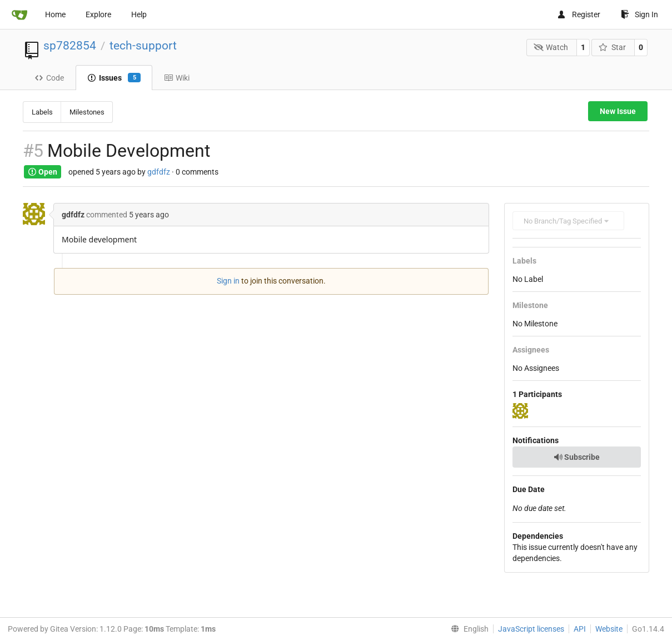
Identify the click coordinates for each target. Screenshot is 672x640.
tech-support (143, 46)
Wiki (177, 78)
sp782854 (70, 46)
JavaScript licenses (531, 629)
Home (55, 14)
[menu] (467, 629)
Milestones (87, 112)
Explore (98, 14)
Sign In (639, 14)
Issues (114, 78)
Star (612, 47)
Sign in (228, 281)
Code (49, 78)
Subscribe (577, 457)
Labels (42, 112)
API (580, 629)
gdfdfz (159, 172)
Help (139, 14)
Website (609, 629)
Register (579, 14)
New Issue (618, 111)
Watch (551, 47)
